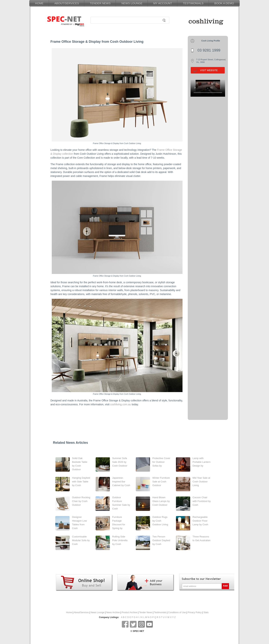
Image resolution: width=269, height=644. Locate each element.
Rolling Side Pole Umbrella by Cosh (120, 540)
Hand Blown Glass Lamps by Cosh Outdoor (161, 501)
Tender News (146, 612)
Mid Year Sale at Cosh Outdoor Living (201, 482)
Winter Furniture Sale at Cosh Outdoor (161, 482)
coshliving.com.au (121, 404)
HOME (39, 3)
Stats (206, 612)
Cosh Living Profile (211, 41)
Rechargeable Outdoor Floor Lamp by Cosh (200, 521)
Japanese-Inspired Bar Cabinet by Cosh (121, 482)
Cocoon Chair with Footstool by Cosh (202, 501)
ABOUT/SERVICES (67, 3)
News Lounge (97, 612)
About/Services (81, 612)
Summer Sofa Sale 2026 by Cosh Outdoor (120, 462)
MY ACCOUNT (163, 3)
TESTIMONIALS (193, 3)
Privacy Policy (195, 612)
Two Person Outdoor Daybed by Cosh (161, 540)
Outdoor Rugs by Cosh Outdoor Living (160, 521)
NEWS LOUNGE (132, 3)
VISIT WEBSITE (209, 70)
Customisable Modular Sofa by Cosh (81, 540)
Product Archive (129, 612)
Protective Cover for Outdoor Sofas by (161, 462)
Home (69, 612)
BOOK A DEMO (224, 3)
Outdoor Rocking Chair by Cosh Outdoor (81, 501)
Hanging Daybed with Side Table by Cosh (81, 482)
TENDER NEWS (100, 3)
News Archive (113, 612)
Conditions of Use (177, 612)
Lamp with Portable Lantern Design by (202, 462)
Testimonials (160, 612)
